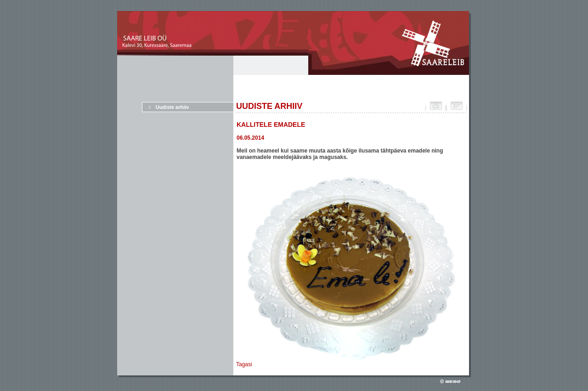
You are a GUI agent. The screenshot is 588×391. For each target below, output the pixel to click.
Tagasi (244, 364)
